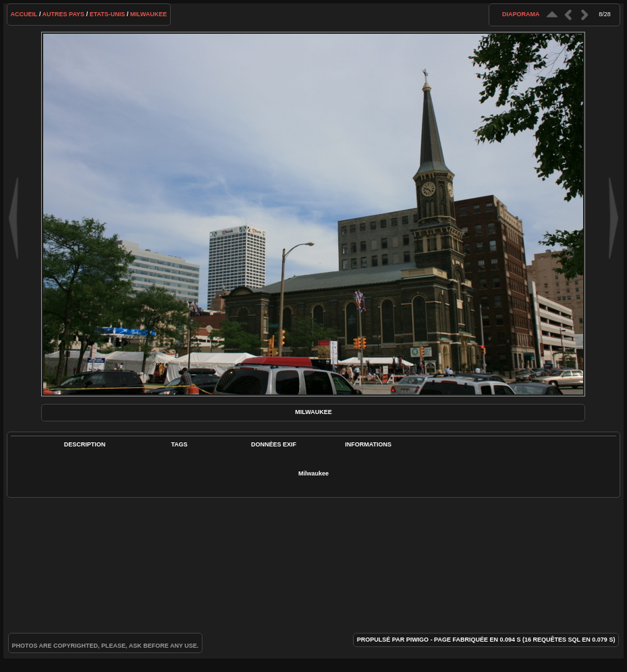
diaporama (521, 14)
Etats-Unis (108, 14)
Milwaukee (149, 14)
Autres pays (64, 14)
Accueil (24, 14)
